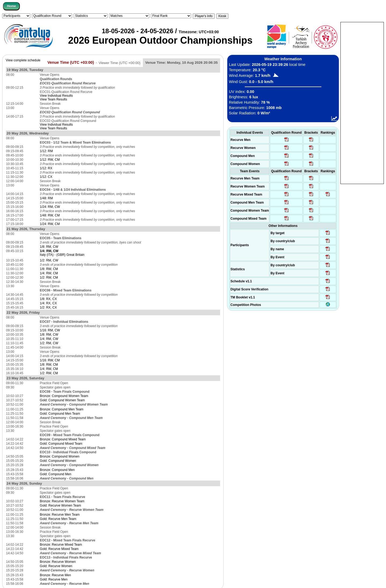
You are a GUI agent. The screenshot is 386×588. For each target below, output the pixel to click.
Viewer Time (120, 63)
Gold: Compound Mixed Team (61, 444)
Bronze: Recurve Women (58, 562)
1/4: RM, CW (49, 339)
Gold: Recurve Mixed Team (59, 549)
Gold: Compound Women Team (62, 400)
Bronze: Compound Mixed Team (63, 439)
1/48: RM (47, 198)
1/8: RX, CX (48, 299)
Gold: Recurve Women (56, 566)
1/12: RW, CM (50, 160)
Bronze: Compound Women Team (64, 396)
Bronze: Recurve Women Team (62, 501)
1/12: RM (47, 151)
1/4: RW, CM (49, 273)
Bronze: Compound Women (60, 456)
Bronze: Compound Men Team (62, 409)
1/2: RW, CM (49, 278)
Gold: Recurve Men (54, 579)
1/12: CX (46, 177)
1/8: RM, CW (49, 247)
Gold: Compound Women (58, 461)
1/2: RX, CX (48, 308)
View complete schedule (23, 60)
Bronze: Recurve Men (55, 575)
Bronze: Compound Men (57, 470)
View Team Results (54, 99)
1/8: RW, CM (49, 269)
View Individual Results (56, 96)
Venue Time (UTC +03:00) (71, 62)
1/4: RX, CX (48, 303)
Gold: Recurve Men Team (58, 519)
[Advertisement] (362, 103)
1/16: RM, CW (50, 330)
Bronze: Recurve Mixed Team (61, 545)
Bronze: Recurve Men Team (60, 515)
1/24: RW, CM (50, 224)
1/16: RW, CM (50, 360)
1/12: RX (46, 168)
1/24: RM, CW (50, 207)
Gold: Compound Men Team (60, 414)
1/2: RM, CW (49, 260)
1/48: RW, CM (50, 215)
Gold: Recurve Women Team (61, 505)
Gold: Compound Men (56, 474)
